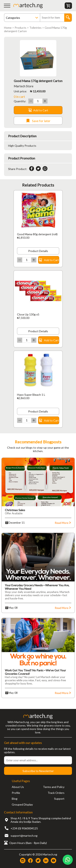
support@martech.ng (24, 836)
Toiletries (35, 28)
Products (20, 28)
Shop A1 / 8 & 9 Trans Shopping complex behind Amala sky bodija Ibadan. (41, 820)
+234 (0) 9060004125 (24, 828)
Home (8, 28)
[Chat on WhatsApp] (68, 860)
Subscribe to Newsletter (38, 771)
